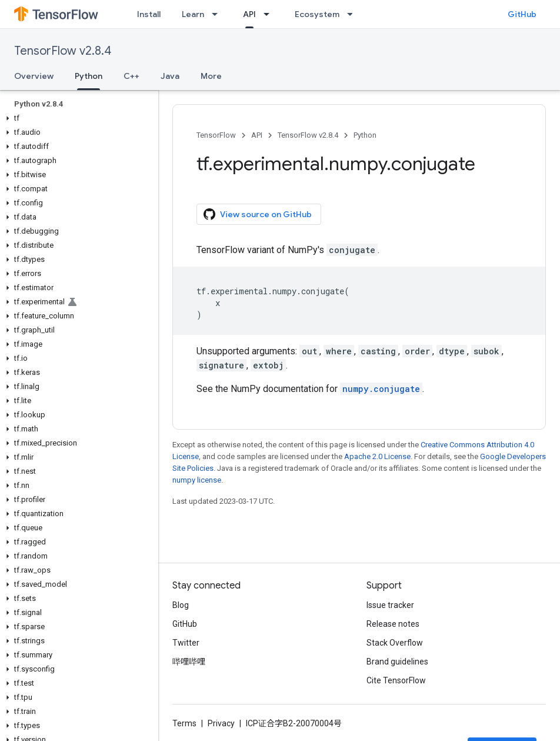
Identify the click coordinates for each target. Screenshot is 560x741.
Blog (181, 605)
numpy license (197, 480)
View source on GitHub (258, 214)
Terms (184, 723)
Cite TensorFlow (396, 680)
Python (365, 135)
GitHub (522, 14)
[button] (77, 118)
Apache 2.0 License (377, 456)
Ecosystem (317, 14)
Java (170, 76)
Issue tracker (390, 605)
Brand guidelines (397, 662)
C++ (131, 76)
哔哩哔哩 (189, 662)
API (257, 135)
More (211, 76)
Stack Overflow (395, 643)
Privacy (221, 723)
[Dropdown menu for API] (270, 14)
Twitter (186, 643)
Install (149, 14)
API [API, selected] (249, 14)
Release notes (393, 624)
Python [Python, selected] (89, 76)
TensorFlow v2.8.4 (63, 51)
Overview (34, 76)
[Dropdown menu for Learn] (218, 14)
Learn (193, 14)
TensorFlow (216, 135)
